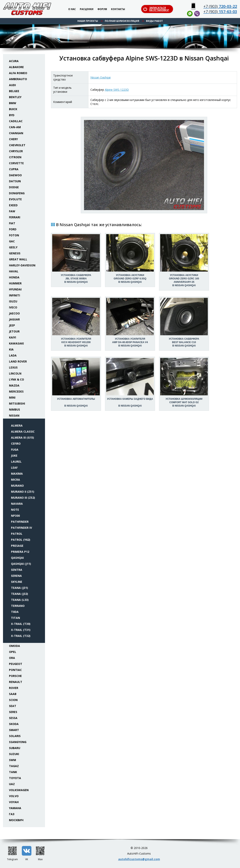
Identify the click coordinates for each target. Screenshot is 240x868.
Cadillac (16, 121)
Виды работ (154, 21)
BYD (12, 115)
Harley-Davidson (22, 265)
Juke (14, 456)
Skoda (14, 724)
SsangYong (18, 742)
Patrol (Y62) (21, 540)
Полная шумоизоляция (122, 21)
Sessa (13, 718)
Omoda (14, 646)
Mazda (14, 385)
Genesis (15, 253)
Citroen (15, 157)
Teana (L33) (20, 600)
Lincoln (15, 373)
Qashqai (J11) (21, 564)
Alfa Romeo (18, 73)
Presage (17, 546)
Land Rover (18, 361)
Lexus (13, 367)
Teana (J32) (19, 594)
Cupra (14, 169)
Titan (15, 618)
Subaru (15, 748)
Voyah (14, 802)
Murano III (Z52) (23, 498)
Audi (12, 85)
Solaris (15, 736)
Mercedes (16, 391)
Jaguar (14, 319)
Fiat (12, 223)
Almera (17, 425)
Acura (14, 61)
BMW (13, 103)
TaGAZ (14, 766)
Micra (15, 480)
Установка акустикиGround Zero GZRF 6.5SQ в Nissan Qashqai (130, 279)
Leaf (14, 468)
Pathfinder (20, 522)
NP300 (15, 516)
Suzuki (14, 754)
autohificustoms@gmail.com (139, 859)
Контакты (118, 9)
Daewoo (15, 175)
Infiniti (14, 295)
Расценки (87, 9)
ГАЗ (12, 814)
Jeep (12, 325)
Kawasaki (16, 343)
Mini (12, 397)
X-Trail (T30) (21, 624)
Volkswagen (19, 790)
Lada (13, 355)
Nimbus (14, 409)
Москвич (16, 820)
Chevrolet (17, 145)
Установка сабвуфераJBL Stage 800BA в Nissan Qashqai (76, 279)
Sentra (17, 570)
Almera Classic (23, 431)
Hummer (15, 283)
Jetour (14, 331)
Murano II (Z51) (23, 492)
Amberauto (18, 79)
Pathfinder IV (21, 528)
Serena (16, 576)
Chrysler (16, 151)
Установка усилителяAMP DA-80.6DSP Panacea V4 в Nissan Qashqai (130, 342)
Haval (14, 271)
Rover (14, 688)
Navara (17, 504)
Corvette (16, 163)
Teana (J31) (19, 588)
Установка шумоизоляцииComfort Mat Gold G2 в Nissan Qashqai (184, 402)
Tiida (15, 612)
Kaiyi (12, 337)
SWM (12, 760)
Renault (16, 682)
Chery (13, 139)
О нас (72, 9)
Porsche (15, 676)
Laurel (16, 462)
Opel (13, 652)
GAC (12, 241)
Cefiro (16, 444)
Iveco (13, 307)
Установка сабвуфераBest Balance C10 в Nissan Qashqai (184, 342)
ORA (12, 658)
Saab (13, 694)
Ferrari (15, 217)
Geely (13, 247)
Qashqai (17, 558)
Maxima (17, 474)
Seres (13, 712)
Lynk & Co (16, 379)
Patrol (17, 534)
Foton (14, 235)
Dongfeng (17, 193)
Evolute (15, 199)
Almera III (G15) (22, 438)
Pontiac (15, 670)
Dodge (14, 187)
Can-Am (15, 127)
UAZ (12, 784)
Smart (14, 730)
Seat (13, 706)
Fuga (15, 450)
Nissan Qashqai (100, 77)
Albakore (16, 67)
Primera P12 (20, 552)
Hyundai (15, 289)
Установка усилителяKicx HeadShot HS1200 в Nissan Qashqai (76, 342)
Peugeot (16, 664)
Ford (13, 229)
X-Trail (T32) (21, 636)
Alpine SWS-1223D (117, 90)
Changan (16, 133)
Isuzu (13, 301)
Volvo (14, 796)
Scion (13, 700)
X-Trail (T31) (21, 630)
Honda (14, 277)
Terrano (18, 606)
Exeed (13, 205)
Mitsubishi (17, 403)
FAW (12, 211)
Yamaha (15, 808)
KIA (11, 349)
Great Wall (18, 259)
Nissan (14, 415)
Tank (13, 772)
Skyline (17, 582)
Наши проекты (88, 21)
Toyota (15, 778)
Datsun (15, 181)
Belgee (14, 91)
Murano (17, 486)
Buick (13, 109)
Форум (102, 9)
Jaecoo (14, 313)
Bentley (15, 97)
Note (15, 510)
